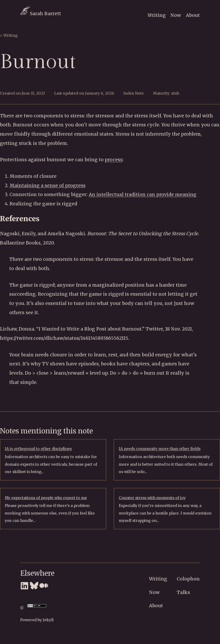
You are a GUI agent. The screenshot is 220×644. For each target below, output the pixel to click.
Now (176, 15)
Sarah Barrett (41, 14)
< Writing (9, 35)
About (193, 15)
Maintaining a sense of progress (48, 185)
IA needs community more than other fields (160, 449)
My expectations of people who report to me (46, 498)
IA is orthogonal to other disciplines (38, 449)
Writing (157, 15)
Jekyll (48, 620)
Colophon (188, 579)
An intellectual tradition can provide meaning (143, 194)
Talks (183, 592)
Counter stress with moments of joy (152, 498)
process (114, 160)
